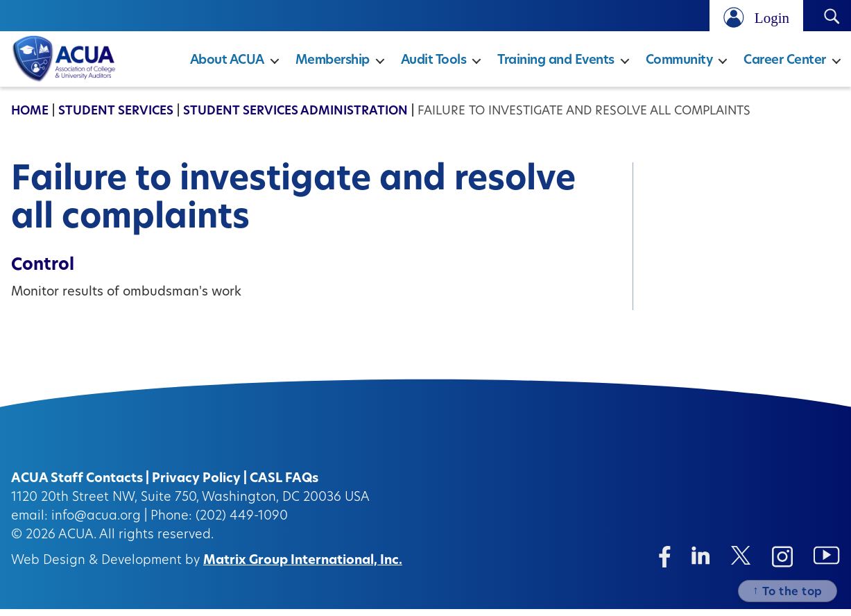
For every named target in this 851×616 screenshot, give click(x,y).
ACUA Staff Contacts (77, 486)
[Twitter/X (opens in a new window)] (741, 562)
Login (772, 18)
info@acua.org (96, 523)
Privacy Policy (196, 486)
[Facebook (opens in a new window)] (665, 564)
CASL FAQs (284, 486)
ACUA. (77, 542)
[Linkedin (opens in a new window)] (701, 562)
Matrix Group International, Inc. (303, 568)
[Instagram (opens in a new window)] (782, 564)
